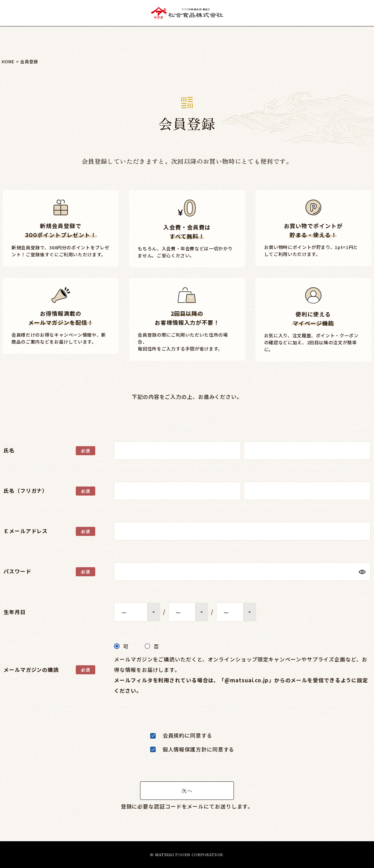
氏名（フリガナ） (26, 491)
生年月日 (15, 612)
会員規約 (174, 735)
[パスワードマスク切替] (362, 572)
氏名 (9, 450)
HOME (8, 61)
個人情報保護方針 (185, 749)
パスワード (17, 571)
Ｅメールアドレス (26, 531)
